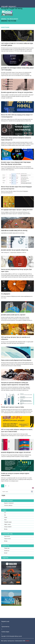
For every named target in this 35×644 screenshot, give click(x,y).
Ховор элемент (8, 527)
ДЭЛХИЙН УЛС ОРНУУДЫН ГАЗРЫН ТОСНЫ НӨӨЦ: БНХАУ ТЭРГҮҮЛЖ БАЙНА (17, 69)
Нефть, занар (7, 524)
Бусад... (6, 529)
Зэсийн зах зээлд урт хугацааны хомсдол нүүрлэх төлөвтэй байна (15, 474)
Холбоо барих (5, 632)
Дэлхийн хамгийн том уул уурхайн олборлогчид (15, 250)
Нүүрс (6, 517)
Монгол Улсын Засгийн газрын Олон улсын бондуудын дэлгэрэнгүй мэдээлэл (16, 188)
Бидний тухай (5, 621)
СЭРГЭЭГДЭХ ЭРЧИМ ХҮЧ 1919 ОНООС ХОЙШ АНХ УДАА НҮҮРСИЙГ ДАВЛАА (17, 44)
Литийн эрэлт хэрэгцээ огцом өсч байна (13, 407)
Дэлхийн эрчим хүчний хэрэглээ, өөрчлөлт (13, 315)
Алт (5, 513)
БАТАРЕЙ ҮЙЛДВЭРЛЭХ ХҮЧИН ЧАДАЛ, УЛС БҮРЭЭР (16, 452)
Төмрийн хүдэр (8, 522)
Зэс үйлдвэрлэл (6, 294)
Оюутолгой (7, 536)
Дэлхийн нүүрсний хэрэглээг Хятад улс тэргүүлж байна (17, 92)
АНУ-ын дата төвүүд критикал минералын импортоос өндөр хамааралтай (16, 139)
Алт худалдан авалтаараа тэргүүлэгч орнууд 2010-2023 (17, 210)
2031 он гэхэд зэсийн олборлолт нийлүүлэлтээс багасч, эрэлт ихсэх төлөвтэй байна (17, 430)
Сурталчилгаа (5, 627)
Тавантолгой (7, 539)
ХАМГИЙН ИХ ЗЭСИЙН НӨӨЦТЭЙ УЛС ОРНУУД (14, 231)
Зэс (5, 515)
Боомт (6, 553)
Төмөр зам (7, 548)
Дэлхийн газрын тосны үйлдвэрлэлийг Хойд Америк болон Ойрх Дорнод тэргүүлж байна (16, 163)
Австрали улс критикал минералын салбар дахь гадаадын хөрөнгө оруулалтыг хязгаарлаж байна (15, 384)
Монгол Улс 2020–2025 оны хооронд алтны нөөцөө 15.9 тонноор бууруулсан (17, 116)
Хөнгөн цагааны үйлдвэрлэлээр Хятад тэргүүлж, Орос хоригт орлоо (16, 270)
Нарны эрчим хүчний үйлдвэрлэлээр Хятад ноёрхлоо (16, 360)
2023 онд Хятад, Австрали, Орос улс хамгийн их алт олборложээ (16, 338)
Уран (5, 520)
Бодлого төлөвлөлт (9, 503)
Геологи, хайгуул (8, 505)
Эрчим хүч (7, 551)
